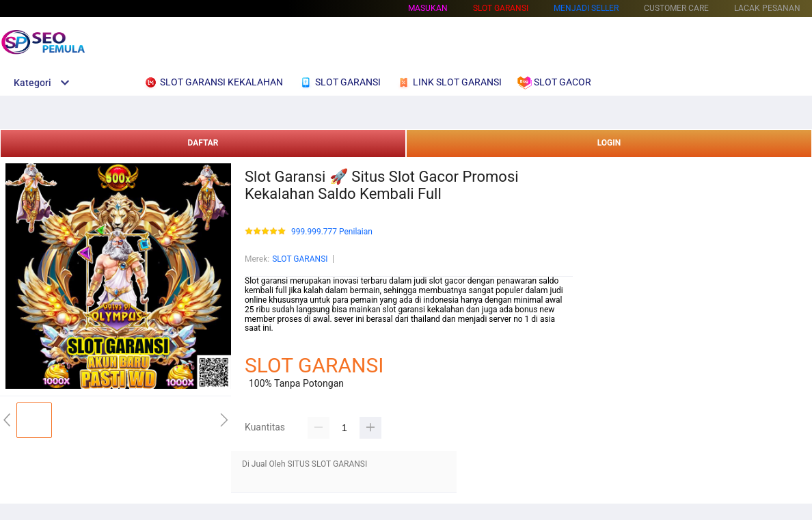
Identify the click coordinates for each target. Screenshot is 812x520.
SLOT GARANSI (300, 259)
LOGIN (609, 143)
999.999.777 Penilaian (332, 232)
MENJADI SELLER (586, 8)
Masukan (428, 8)
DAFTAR (203, 143)
